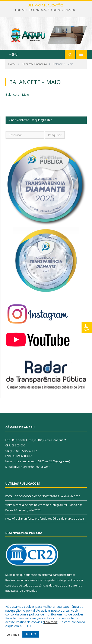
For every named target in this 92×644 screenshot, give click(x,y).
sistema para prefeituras (58, 575)
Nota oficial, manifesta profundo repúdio (32, 519)
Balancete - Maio (17, 94)
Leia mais (51, 622)
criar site (31, 575)
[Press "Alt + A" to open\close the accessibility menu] (87, 327)
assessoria (35, 580)
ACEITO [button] (31, 634)
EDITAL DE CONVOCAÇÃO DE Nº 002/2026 (45, 10)
